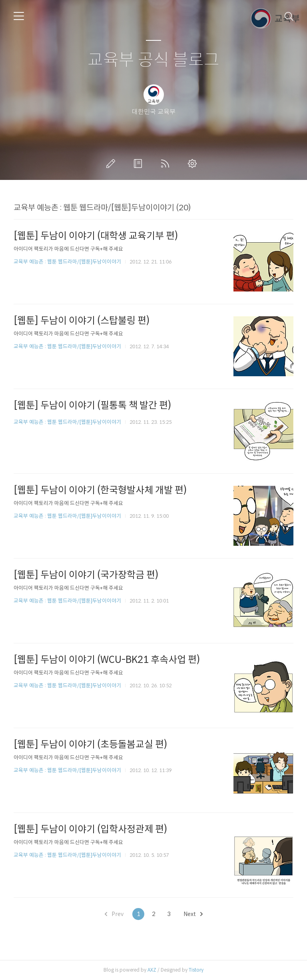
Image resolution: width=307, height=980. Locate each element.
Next (193, 914)
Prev (114, 914)
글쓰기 (112, 164)
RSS (167, 164)
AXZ (152, 970)
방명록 (140, 164)
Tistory (196, 970)
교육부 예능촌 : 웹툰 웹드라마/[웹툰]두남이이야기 (67, 262)
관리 (194, 164)
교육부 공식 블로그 (153, 60)
